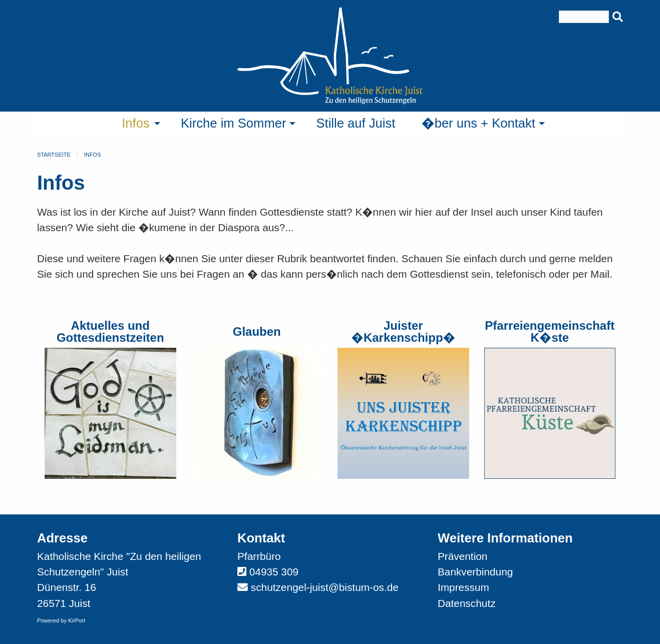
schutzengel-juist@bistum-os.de (325, 587)
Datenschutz (467, 603)
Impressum (463, 587)
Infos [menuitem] (136, 123)
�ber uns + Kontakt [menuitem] (478, 123)
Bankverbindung (475, 572)
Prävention (462, 556)
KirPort (77, 620)
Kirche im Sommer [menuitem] (233, 123)
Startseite (54, 155)
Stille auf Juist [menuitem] (356, 123)
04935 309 (274, 572)
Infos (93, 155)
